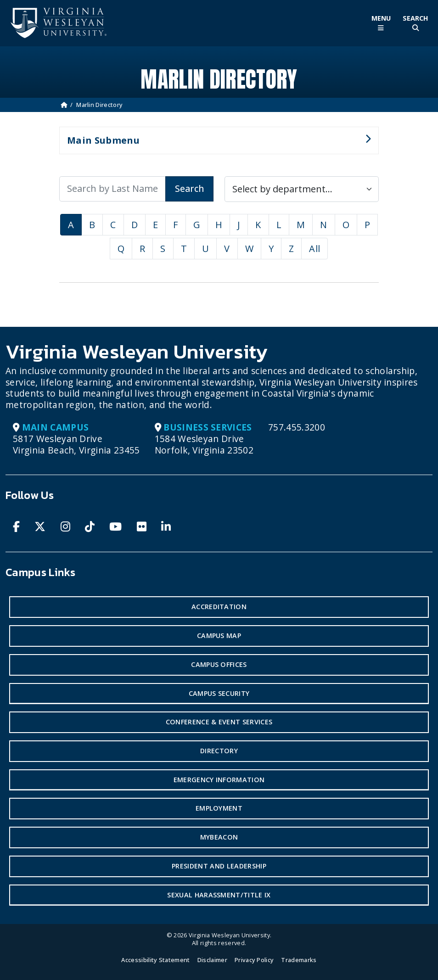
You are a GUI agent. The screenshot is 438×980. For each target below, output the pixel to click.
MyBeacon (219, 837)
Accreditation (219, 607)
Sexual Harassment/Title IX (219, 895)
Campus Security (219, 693)
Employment (219, 808)
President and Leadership (219, 866)
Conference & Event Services (219, 722)
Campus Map (219, 636)
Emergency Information (219, 780)
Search (189, 188)
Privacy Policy (254, 960)
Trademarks (299, 960)
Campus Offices (219, 664)
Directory (219, 751)
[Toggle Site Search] (415, 23)
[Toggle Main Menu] (381, 23)
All (314, 249)
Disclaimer (212, 960)
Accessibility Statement (155, 960)
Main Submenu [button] (215, 144)
